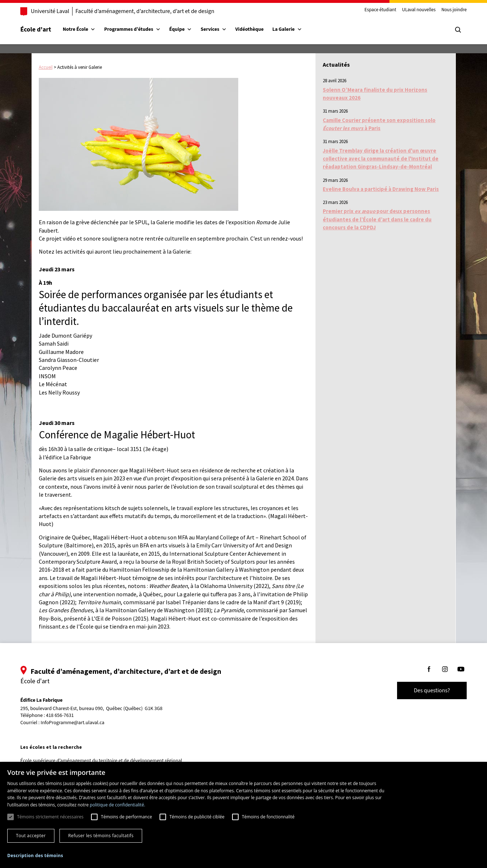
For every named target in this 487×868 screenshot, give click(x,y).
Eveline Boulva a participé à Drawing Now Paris (381, 189)
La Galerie (287, 29)
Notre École (79, 29)
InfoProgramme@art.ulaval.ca (73, 723)
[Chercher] (458, 30)
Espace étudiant (380, 10)
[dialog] (244, 815)
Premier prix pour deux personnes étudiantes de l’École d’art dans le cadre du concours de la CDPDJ (377, 219)
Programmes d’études (132, 29)
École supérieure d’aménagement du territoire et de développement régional (101, 761)
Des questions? (432, 690)
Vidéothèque (249, 29)
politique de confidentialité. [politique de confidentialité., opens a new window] (118, 805)
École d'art (36, 30)
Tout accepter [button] (31, 836)
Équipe (181, 29)
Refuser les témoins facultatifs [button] (101, 836)
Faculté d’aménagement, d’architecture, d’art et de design (145, 11)
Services (214, 29)
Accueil (46, 67)
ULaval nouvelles (419, 10)
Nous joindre (454, 10)
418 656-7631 (60, 716)
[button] (35, 856)
